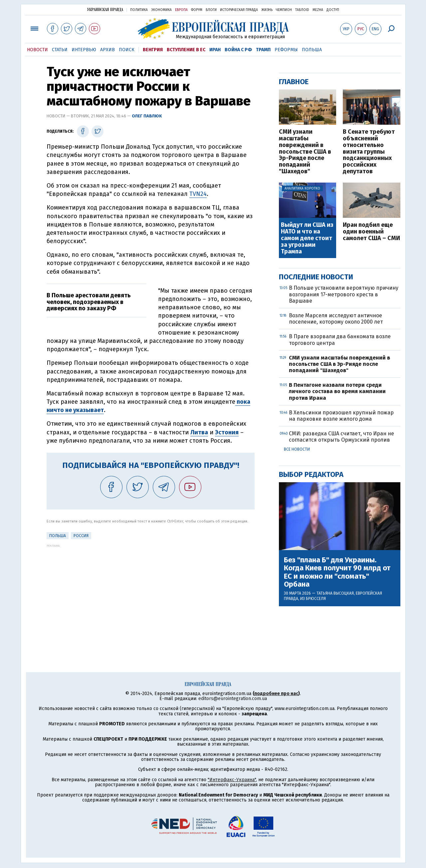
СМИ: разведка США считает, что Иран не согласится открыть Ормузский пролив (341, 437)
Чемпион (284, 10)
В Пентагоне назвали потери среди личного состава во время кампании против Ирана (337, 391)
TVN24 (198, 194)
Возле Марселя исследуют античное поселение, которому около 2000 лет (336, 319)
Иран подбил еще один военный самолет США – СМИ (371, 232)
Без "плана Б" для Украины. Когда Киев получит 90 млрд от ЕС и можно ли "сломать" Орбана (337, 572)
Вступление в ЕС (186, 50)
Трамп (263, 50)
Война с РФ (238, 50)
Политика (139, 10)
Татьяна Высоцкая (335, 593)
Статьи (60, 50)
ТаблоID (302, 10)
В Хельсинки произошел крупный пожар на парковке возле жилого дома (341, 416)
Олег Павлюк (147, 116)
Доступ (333, 10)
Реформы (286, 50)
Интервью (84, 50)
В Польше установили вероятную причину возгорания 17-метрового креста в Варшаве (344, 294)
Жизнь (267, 10)
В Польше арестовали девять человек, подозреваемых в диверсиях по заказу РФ (89, 302)
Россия (81, 536)
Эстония (227, 432)
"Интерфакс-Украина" (232, 780)
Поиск (127, 50)
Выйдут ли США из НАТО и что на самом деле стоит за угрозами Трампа (307, 238)
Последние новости (316, 277)
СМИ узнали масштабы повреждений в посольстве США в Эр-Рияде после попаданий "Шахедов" (305, 152)
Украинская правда (105, 9)
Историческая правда (239, 10)
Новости (37, 50)
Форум (197, 10)
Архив (107, 50)
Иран (215, 50)
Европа (181, 10)
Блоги (211, 10)
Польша (312, 50)
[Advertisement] (151, 594)
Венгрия (153, 50)
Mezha (318, 10)
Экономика (161, 10)
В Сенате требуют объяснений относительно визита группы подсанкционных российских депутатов (369, 152)
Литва (199, 432)
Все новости (297, 449)
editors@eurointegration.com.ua (233, 699)
